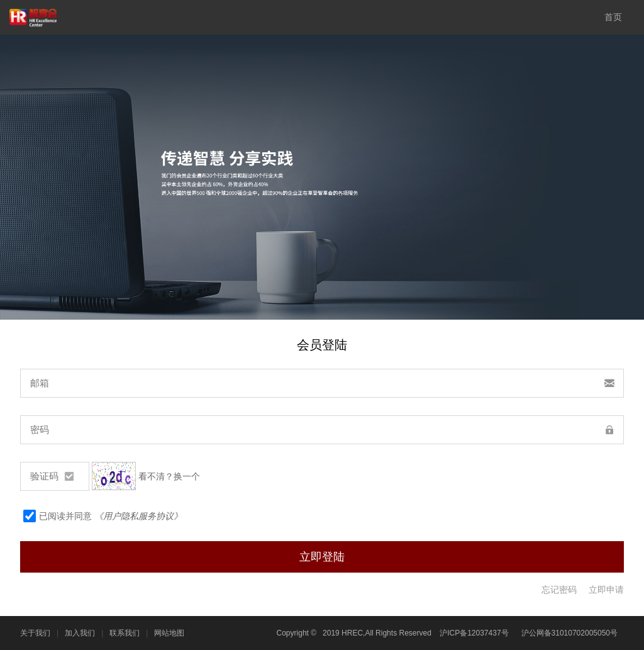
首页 (613, 17)
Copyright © (297, 633)
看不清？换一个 (169, 476)
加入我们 (80, 633)
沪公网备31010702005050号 (569, 633)
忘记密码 (559, 590)
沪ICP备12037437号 (474, 633)
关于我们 (35, 633)
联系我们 (125, 633)
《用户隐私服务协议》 (138, 516)
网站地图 (169, 633)
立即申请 (606, 590)
